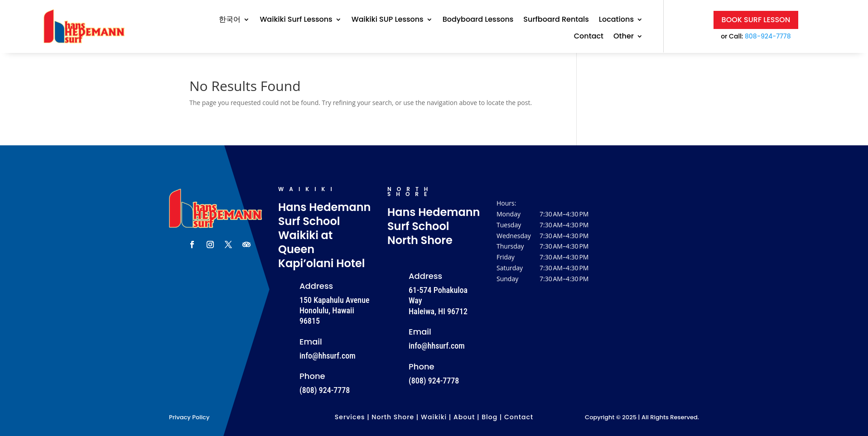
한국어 (230, 20)
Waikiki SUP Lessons (388, 20)
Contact (589, 36)
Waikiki (434, 417)
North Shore (393, 417)
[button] (543, 247)
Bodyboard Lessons (478, 20)
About (464, 417)
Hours (506, 203)
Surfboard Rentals (556, 20)
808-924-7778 (768, 36)
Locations (616, 20)
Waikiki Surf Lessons (296, 20)
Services (350, 417)
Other (624, 36)
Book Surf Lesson (756, 20)
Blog (489, 417)
